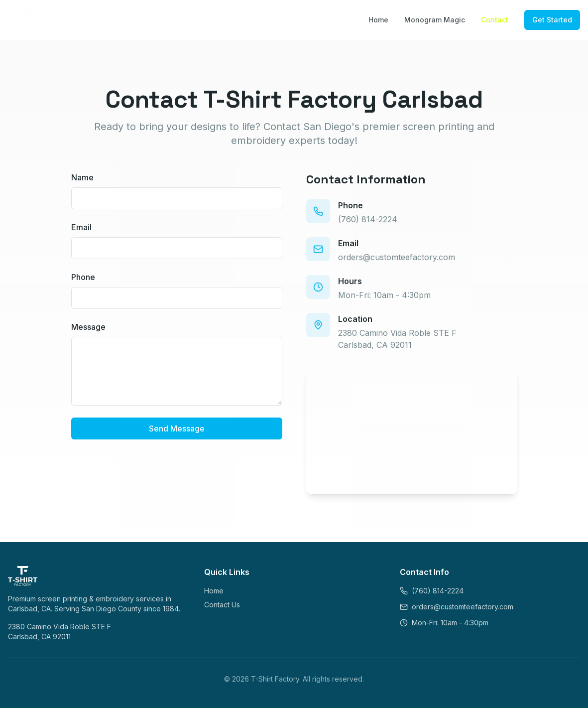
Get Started (552, 20)
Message (88, 327)
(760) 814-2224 (368, 222)
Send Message (177, 429)
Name (82, 178)
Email (81, 228)
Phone (83, 278)
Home (378, 20)
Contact (495, 20)
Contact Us (222, 605)
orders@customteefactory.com (397, 260)
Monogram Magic (435, 20)
